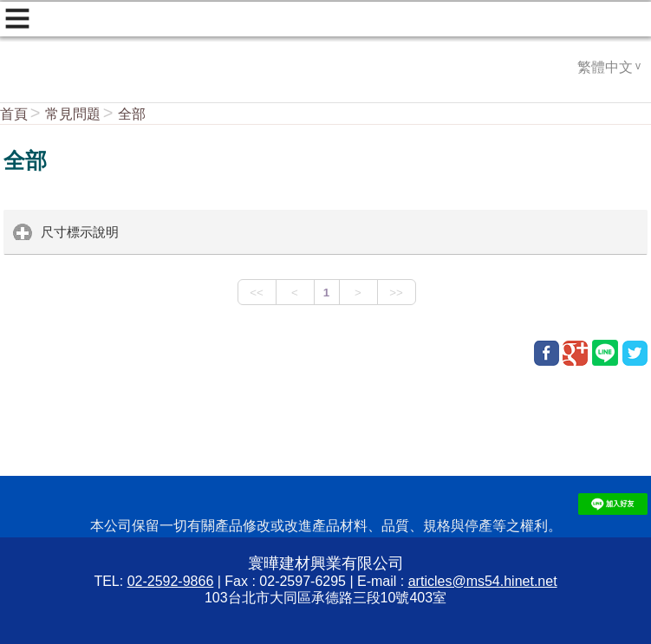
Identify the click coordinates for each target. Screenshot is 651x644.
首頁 (14, 114)
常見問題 (73, 114)
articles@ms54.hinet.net (483, 581)
